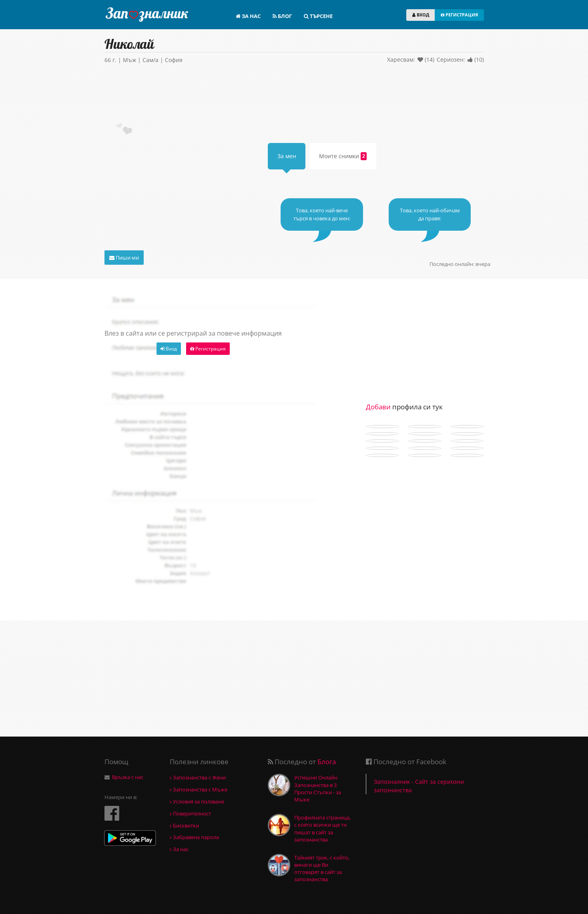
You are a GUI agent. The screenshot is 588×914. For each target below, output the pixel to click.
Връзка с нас (128, 777)
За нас (179, 849)
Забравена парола (194, 837)
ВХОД (421, 15)
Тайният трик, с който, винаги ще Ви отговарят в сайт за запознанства (322, 869)
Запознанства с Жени (198, 777)
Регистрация (208, 349)
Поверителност (190, 813)
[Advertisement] (294, 95)
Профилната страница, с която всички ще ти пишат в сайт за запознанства (322, 828)
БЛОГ (282, 16)
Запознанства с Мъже (199, 789)
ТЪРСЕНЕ (318, 16)
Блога (327, 762)
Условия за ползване (197, 801)
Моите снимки (343, 156)
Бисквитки (184, 825)
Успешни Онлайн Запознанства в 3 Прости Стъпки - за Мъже (318, 788)
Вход (169, 349)
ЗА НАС (248, 16)
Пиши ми (124, 258)
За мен (287, 156)
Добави (378, 407)
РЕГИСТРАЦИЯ (459, 15)
